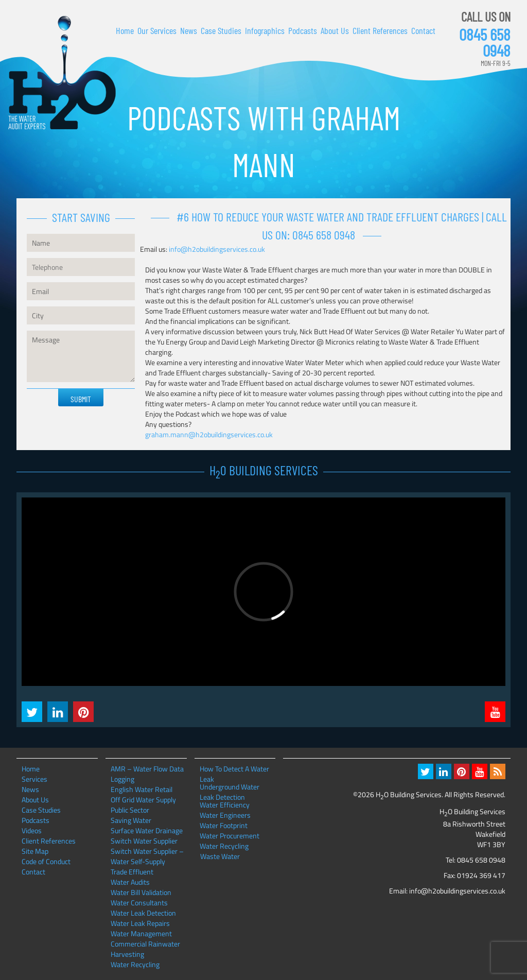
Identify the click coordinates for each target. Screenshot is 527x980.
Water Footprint (224, 826)
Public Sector (130, 810)
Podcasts (303, 30)
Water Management (141, 933)
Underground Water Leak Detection (230, 787)
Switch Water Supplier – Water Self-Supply (147, 856)
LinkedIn (58, 712)
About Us (335, 30)
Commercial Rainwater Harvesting (145, 949)
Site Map (35, 851)
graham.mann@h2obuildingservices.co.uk (209, 434)
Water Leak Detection (143, 913)
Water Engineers (225, 815)
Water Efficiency (225, 805)
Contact (423, 30)
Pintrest (83, 712)
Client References (380, 30)
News (189, 30)
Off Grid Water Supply (143, 800)
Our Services (157, 30)
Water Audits (130, 882)
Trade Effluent (132, 872)
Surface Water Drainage (147, 830)
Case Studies (221, 30)
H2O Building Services (62, 73)
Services (34, 779)
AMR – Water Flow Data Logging (147, 774)
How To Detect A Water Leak (234, 769)
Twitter (32, 712)
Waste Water (220, 856)
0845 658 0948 (485, 42)
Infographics (265, 30)
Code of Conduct (46, 861)
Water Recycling (135, 964)
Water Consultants (139, 902)
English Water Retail (142, 789)
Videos (32, 830)
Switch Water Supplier (144, 841)
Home (125, 30)
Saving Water (131, 820)
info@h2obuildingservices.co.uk (217, 249)
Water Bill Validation (141, 892)
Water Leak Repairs (140, 923)
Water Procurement (230, 836)
